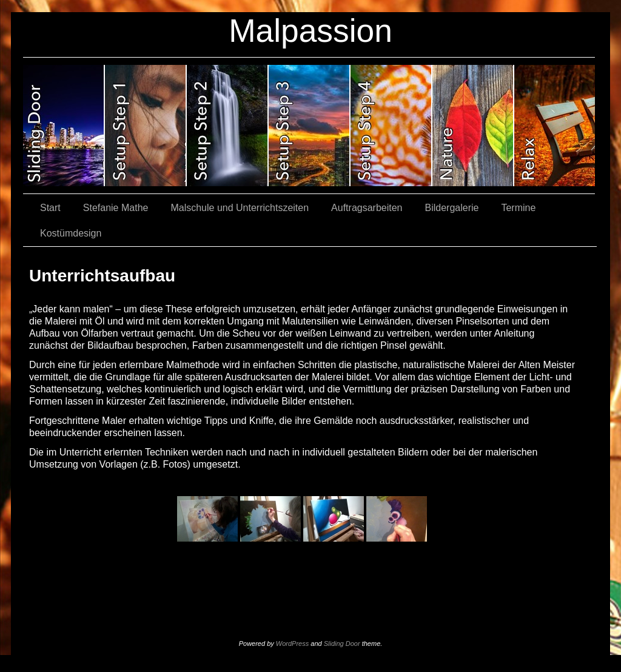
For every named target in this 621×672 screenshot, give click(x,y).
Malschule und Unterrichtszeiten (240, 208)
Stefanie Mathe (116, 208)
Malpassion (310, 31)
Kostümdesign (71, 233)
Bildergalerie (452, 208)
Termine (518, 208)
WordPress (292, 643)
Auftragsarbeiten (367, 208)
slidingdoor (64, 126)
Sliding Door (342, 643)
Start (50, 208)
